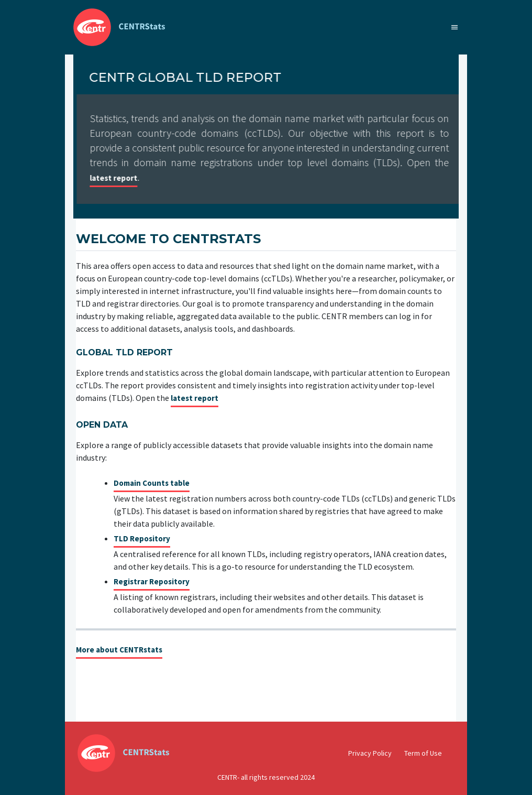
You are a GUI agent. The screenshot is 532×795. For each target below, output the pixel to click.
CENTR (227, 777)
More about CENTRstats (119, 650)
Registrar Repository (152, 582)
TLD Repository (142, 539)
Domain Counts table (152, 483)
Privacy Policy (370, 753)
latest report (200, 178)
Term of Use (423, 753)
